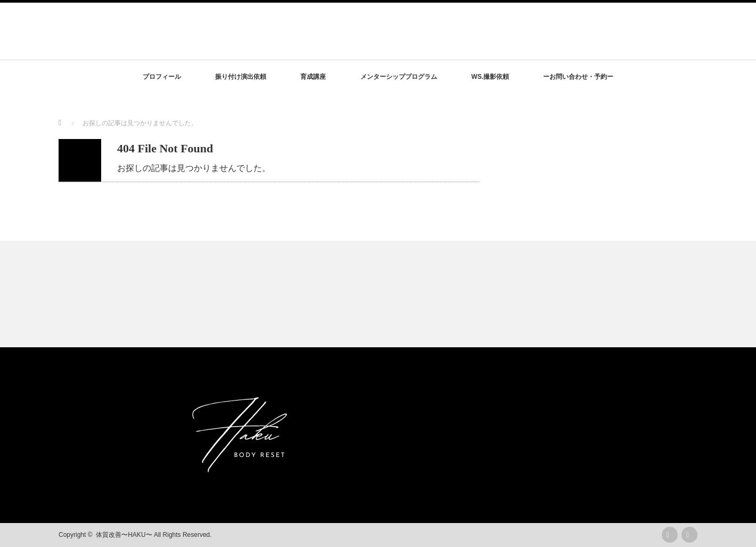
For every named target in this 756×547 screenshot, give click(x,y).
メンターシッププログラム (399, 77)
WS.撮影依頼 (490, 77)
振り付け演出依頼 (241, 77)
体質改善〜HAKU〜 (124, 535)
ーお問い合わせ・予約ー (578, 77)
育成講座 (313, 77)
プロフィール (162, 77)
